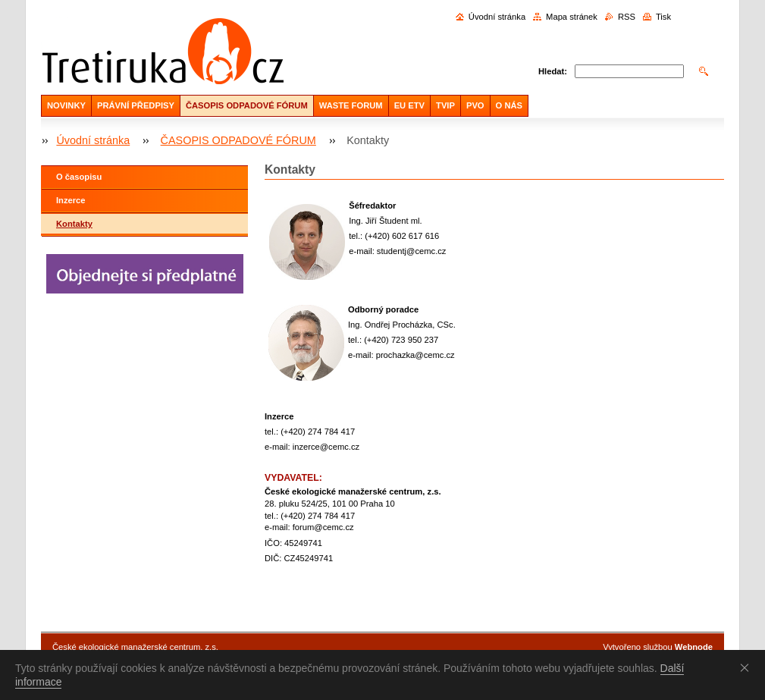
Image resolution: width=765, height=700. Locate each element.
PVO (475, 105)
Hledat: (553, 71)
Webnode (694, 647)
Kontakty (74, 224)
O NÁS (509, 105)
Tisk (663, 17)
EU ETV (409, 105)
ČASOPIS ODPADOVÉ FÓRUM (247, 105)
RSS (627, 17)
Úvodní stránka (497, 17)
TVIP (445, 105)
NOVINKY (66, 105)
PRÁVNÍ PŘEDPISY (136, 105)
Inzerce (71, 200)
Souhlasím (748, 667)
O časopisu (79, 177)
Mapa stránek (572, 17)
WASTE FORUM (351, 105)
